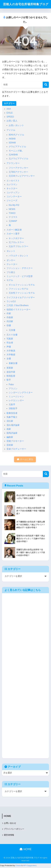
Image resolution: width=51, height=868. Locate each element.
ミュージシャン (16, 397)
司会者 (10, 343)
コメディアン (13, 193)
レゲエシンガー (16, 401)
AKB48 (12, 139)
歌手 (9, 381)
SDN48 (12, 143)
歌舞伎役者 (12, 414)
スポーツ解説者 (14, 230)
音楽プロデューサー (16, 450)
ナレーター (12, 265)
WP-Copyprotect (30, 866)
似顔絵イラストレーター (18, 310)
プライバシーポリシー (14, 830)
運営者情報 (9, 836)
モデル (10, 281)
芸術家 (10, 446)
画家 (9, 430)
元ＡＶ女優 (12, 335)
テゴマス (13, 218)
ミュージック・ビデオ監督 (20, 277)
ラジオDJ (11, 302)
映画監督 (11, 377)
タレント (11, 252)
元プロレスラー (16, 243)
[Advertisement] (26, 676)
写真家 (10, 339)
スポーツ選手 (13, 234)
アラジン (13, 389)
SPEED (10, 118)
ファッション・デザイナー (20, 269)
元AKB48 (13, 155)
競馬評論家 (12, 434)
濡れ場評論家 (13, 426)
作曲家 (10, 318)
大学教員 (11, 351)
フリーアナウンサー (18, 169)
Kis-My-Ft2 (14, 206)
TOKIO (12, 214)
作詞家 (10, 322)
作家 (9, 314)
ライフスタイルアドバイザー (21, 298)
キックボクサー (16, 239)
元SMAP (13, 222)
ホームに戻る (25, 460)
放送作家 (11, 373)
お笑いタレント (16, 126)
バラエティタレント (18, 256)
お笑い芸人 (12, 122)
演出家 (10, 422)
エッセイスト (13, 181)
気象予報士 (12, 418)
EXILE (10, 113)
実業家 (10, 369)
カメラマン (12, 185)
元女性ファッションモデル (22, 294)
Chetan (18, 866)
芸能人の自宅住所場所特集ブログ (26, 5)
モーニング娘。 (16, 151)
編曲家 (10, 438)
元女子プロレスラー (18, 247)
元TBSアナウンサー (18, 173)
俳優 (9, 326)
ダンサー (11, 261)
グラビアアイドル (17, 147)
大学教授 (11, 355)
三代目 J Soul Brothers (18, 306)
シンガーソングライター (21, 393)
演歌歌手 (13, 409)
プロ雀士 (11, 273)
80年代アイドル (16, 135)
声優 (9, 347)
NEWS (12, 210)
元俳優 (12, 331)
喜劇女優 (13, 364)
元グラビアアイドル (18, 159)
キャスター (12, 189)
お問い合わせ (10, 824)
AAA (9, 110)
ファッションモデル (18, 290)
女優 (9, 359)
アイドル (11, 131)
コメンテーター (14, 197)
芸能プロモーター (15, 442)
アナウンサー (13, 164)
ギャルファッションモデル (22, 286)
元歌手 (12, 405)
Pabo (11, 385)
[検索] (46, 85)
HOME (26, 850)
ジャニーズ (12, 201)
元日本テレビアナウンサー (22, 177)
